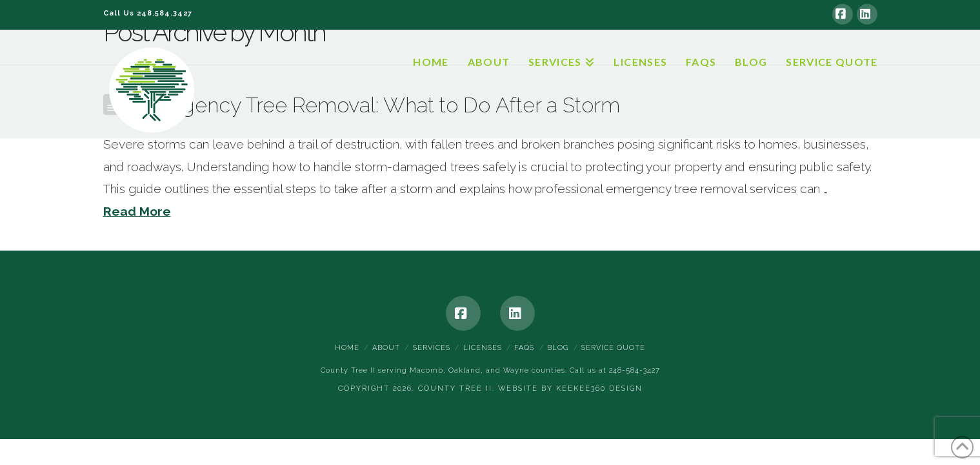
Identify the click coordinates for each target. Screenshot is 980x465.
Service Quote (613, 348)
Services (432, 348)
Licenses (483, 348)
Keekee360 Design (599, 388)
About (386, 348)
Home (347, 348)
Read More (137, 211)
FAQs (524, 348)
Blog (558, 348)
